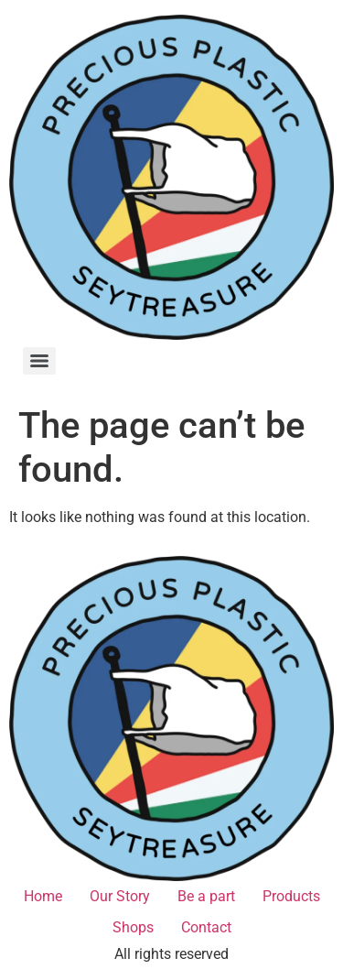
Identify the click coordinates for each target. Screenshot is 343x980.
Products (291, 896)
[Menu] (39, 361)
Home (43, 896)
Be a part (206, 896)
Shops (133, 927)
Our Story (120, 896)
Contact (206, 927)
